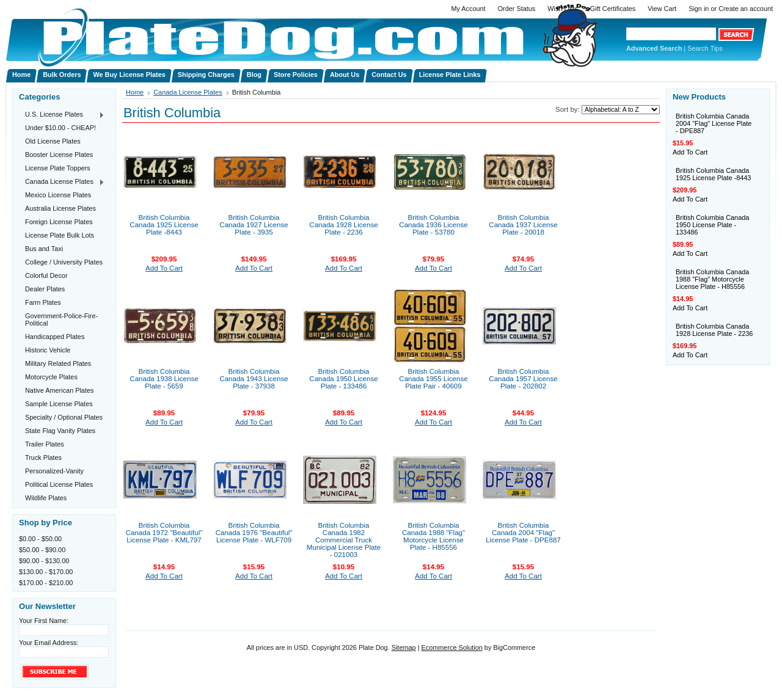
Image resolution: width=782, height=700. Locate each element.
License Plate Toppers (58, 168)
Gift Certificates (613, 9)
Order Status (517, 9)
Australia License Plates (60, 208)
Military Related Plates (58, 363)
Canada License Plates (62, 182)
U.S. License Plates (62, 115)
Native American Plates (59, 390)
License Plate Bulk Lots (60, 235)
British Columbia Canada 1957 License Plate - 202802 (523, 379)
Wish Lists (563, 9)
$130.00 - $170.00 (46, 572)
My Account (468, 9)
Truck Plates (43, 458)
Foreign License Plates (59, 222)
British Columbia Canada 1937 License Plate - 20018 (523, 225)
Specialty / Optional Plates (64, 417)
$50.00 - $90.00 (42, 550)
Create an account (746, 9)
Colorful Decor (46, 275)
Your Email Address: (49, 643)
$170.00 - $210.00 (46, 583)
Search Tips (705, 48)
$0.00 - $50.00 (40, 539)
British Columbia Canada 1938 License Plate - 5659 (164, 379)
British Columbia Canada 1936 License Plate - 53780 (433, 225)
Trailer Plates (45, 444)
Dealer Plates (45, 289)
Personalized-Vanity (54, 471)
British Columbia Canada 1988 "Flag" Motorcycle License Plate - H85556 (433, 536)
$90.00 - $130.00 (44, 561)
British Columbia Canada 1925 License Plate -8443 (164, 225)
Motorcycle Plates (51, 377)
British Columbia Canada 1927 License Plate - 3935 (254, 225)
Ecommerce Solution (451, 647)
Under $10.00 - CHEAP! (60, 128)
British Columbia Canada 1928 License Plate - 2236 (343, 225)
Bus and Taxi (44, 249)
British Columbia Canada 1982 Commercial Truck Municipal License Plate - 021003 (344, 540)
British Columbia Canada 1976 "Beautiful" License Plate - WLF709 (254, 533)
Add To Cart (164, 268)
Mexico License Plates (58, 195)
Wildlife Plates (46, 498)
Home (135, 92)
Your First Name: (44, 621)
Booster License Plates (59, 155)
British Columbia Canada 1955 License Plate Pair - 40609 (433, 379)
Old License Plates (53, 141)
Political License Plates (59, 484)
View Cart (662, 9)
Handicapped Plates (55, 337)
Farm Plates (43, 302)
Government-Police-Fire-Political (61, 319)
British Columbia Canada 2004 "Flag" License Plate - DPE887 (523, 533)
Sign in (699, 9)
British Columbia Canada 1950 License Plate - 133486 (343, 379)
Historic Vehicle (48, 350)
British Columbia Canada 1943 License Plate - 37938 (254, 379)
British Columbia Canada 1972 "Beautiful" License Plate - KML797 (164, 533)
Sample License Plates (59, 404)
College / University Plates (64, 262)
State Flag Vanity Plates (60, 431)
